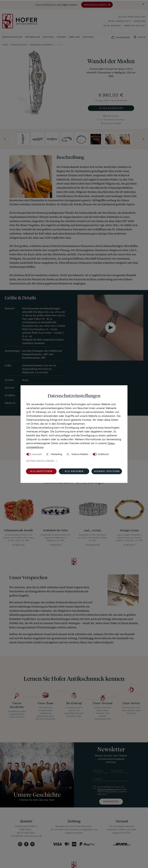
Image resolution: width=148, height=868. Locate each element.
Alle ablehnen (74, 471)
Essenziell (37, 454)
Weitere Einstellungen (40, 461)
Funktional (103, 454)
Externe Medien (80, 454)
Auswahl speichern (107, 471)
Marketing (57, 454)
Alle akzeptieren (41, 471)
